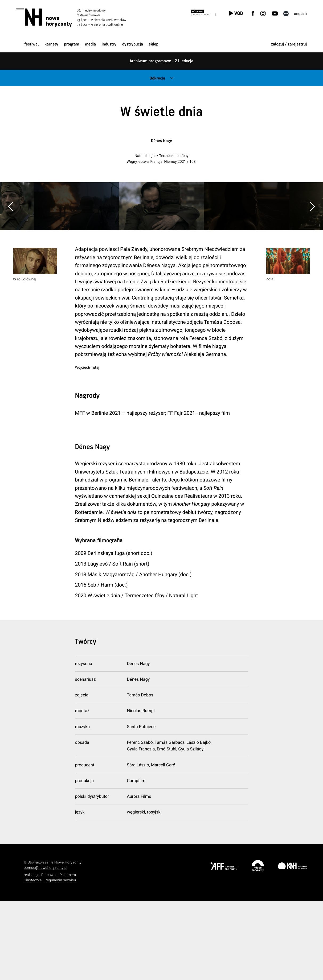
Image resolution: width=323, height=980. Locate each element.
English (300, 14)
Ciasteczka (33, 959)
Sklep (154, 44)
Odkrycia (157, 78)
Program (71, 44)
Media (90, 44)
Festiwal (32, 44)
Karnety (51, 44)
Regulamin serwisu (60, 959)
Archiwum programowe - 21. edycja (162, 61)
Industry (109, 44)
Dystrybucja (133, 44)
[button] (312, 246)
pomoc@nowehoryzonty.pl (46, 947)
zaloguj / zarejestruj (289, 44)
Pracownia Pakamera (59, 954)
